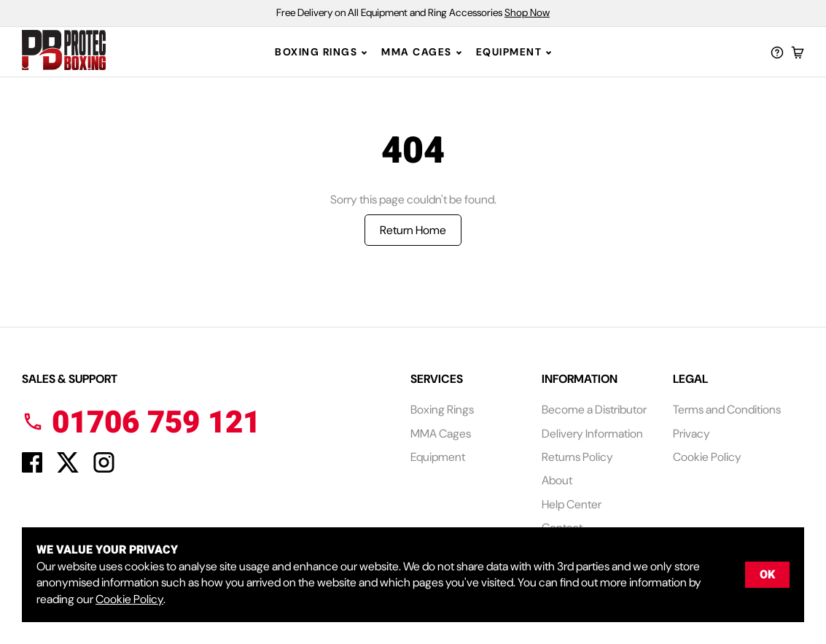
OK (767, 575)
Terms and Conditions (727, 410)
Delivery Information (592, 434)
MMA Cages (417, 52)
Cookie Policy (707, 457)
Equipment (509, 52)
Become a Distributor (594, 410)
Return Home (413, 230)
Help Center (572, 504)
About (557, 480)
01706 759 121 (141, 423)
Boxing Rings (316, 52)
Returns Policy (577, 457)
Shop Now (527, 12)
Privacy (691, 434)
